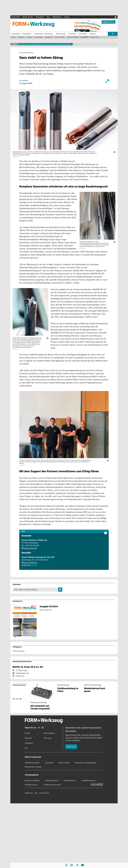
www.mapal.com (29, 621)
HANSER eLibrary (70, 845)
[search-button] (113, 34)
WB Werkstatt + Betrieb (33, 832)
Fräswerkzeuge (19, 709)
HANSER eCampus (31, 849)
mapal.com (20, 734)
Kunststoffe (49, 827)
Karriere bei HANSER (32, 845)
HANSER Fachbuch (52, 845)
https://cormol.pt (29, 606)
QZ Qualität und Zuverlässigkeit (85, 827)
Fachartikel (24, 82)
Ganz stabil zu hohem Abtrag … (38, 648)
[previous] (14, 758)
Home (14, 44)
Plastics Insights (64, 827)
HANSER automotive (32, 827)
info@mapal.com (22, 731)
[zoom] (114, 154)
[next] (20, 758)
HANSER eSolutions (88, 845)
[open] (106, 83)
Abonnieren (71, 803)
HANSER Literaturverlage (52, 849)
